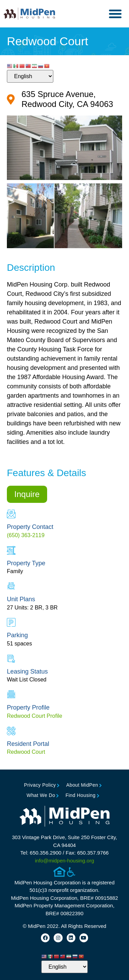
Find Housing (80, 795)
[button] (115, 14)
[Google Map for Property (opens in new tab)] (64, 99)
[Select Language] (30, 76)
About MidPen (82, 785)
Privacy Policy (40, 785)
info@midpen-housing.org (65, 861)
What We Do (41, 795)
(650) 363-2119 (26, 535)
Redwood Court (26, 752)
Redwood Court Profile (35, 716)
